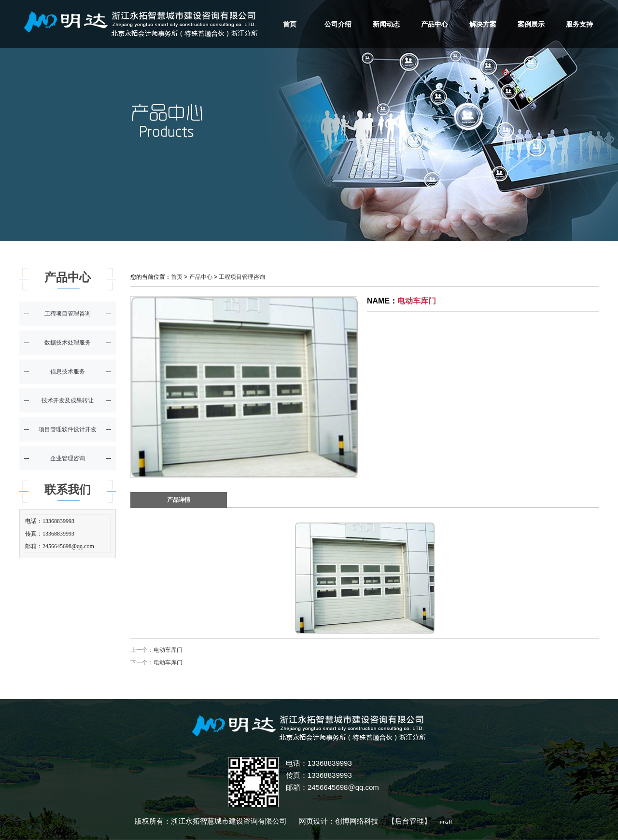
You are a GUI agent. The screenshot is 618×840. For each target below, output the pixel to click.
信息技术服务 (68, 372)
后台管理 (409, 821)
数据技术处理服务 (68, 343)
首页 (290, 24)
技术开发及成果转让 (68, 400)
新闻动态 (386, 24)
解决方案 (483, 24)
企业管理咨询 (68, 458)
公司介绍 (338, 24)
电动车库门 (168, 650)
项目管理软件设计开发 (68, 429)
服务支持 (579, 24)
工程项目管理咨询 (68, 314)
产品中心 (435, 24)
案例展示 (531, 24)
